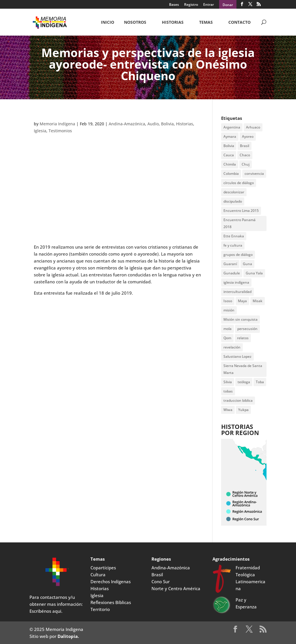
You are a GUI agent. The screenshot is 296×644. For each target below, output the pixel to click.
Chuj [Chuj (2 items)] (246, 164)
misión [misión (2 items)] (229, 310)
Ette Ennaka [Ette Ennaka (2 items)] (234, 236)
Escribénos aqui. (46, 611)
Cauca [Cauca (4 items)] (229, 155)
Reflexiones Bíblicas (111, 602)
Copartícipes (103, 568)
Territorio (100, 609)
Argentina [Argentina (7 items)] (232, 127)
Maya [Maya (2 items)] (242, 301)
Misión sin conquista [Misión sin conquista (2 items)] (240, 319)
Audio (153, 124)
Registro (191, 5)
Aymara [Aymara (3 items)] (230, 136)
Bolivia (167, 124)
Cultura (98, 575)
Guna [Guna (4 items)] (247, 264)
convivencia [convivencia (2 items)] (254, 174)
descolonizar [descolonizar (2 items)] (234, 192)
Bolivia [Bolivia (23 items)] (229, 146)
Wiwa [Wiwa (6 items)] (228, 410)
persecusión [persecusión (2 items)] (247, 329)
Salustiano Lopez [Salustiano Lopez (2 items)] (237, 356)
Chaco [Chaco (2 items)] (245, 155)
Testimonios (60, 131)
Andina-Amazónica (127, 124)
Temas (206, 23)
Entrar (209, 5)
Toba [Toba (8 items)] (260, 382)
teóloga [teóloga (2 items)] (244, 382)
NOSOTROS (135, 23)
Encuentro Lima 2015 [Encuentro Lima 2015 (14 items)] (241, 211)
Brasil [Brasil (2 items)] (245, 146)
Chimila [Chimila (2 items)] (230, 164)
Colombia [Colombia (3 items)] (231, 174)
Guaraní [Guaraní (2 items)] (230, 264)
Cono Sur (161, 581)
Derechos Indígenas (111, 581)
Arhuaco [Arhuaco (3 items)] (253, 127)
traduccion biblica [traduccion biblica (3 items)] (238, 400)
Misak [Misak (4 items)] (258, 301)
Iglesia (40, 131)
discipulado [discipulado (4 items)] (233, 201)
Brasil (157, 575)
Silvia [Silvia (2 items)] (228, 382)
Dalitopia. (68, 636)
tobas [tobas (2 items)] (228, 391)
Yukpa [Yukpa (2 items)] (243, 410)
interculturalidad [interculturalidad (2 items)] (237, 292)
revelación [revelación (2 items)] (232, 347)
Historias (173, 23)
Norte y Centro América (176, 588)
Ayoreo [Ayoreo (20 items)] (248, 136)
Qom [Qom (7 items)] (227, 338)
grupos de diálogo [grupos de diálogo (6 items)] (238, 255)
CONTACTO (239, 23)
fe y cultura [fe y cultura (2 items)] (233, 245)
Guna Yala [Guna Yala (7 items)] (254, 273)
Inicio (108, 23)
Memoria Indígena (57, 124)
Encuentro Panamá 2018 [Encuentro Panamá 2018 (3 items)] (239, 223)
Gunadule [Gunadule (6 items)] (232, 273)
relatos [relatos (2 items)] (243, 338)
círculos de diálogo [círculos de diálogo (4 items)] (239, 183)
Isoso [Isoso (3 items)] (228, 301)
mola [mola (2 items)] (227, 329)
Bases (174, 5)
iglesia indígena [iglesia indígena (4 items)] (236, 282)
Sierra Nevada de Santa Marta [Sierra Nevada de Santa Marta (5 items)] (243, 369)
